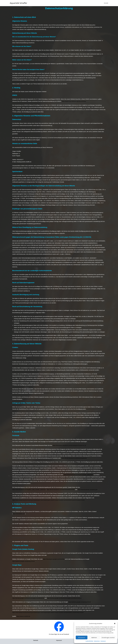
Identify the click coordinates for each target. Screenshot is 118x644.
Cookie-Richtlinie (89, 641)
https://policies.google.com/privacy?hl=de (24, 561)
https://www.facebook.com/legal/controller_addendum (78, 475)
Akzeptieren (82, 638)
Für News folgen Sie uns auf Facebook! (59, 634)
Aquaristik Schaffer (18, 3)
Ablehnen (94, 638)
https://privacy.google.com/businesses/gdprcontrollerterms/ (28, 598)
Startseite (36, 640)
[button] (115, 624)
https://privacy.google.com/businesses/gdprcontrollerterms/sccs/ (64, 598)
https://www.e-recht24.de (23, 616)
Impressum (103, 641)
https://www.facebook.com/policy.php (88, 490)
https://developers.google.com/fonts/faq (54, 559)
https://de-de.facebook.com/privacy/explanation (74, 458)
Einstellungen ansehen (108, 638)
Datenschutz (97, 641)
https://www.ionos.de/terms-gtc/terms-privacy (74, 101)
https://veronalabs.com (19, 514)
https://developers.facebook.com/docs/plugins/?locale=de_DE (70, 445)
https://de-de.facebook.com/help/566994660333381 (61, 490)
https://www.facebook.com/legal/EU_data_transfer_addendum (29, 490)
